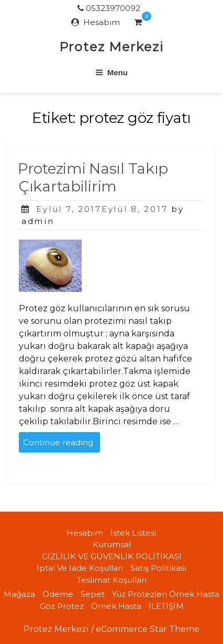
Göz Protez (62, 606)
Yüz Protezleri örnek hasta (166, 594)
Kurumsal (112, 544)
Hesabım (102, 22)
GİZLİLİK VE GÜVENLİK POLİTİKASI (112, 556)
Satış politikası (158, 568)
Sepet (93, 594)
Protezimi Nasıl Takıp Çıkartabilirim (93, 177)
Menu (111, 72)
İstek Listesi (133, 533)
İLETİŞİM (166, 606)
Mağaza (19, 594)
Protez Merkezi (111, 47)
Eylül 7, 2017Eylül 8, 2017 (102, 209)
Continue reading (62, 444)
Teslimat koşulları (112, 580)
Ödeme (58, 594)
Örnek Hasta (116, 606)
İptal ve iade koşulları (80, 568)
